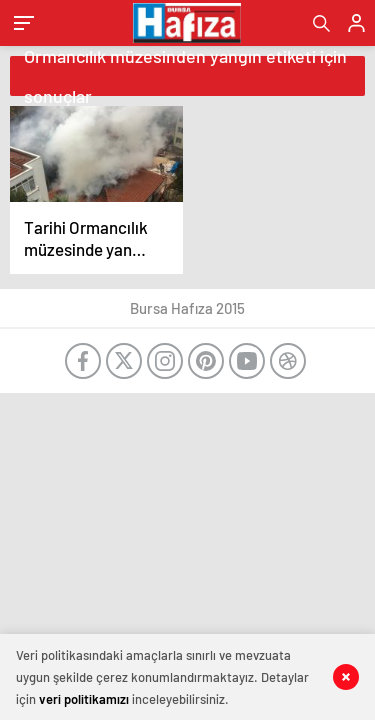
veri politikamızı (84, 699)
